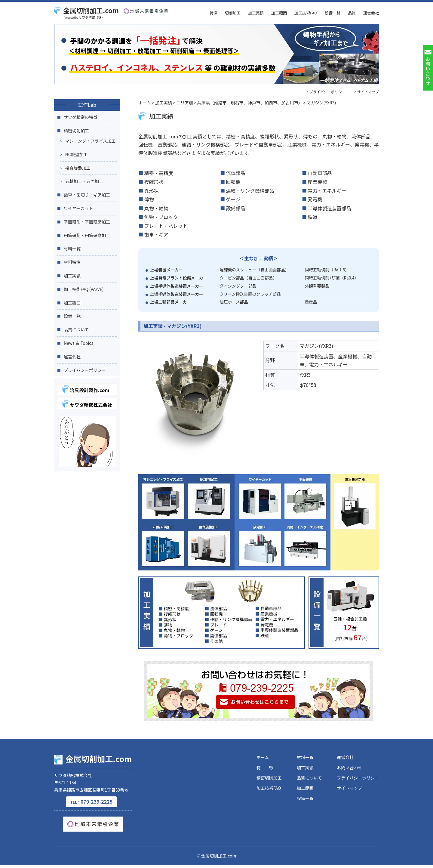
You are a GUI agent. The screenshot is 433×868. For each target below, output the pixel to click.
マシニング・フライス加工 (91, 141)
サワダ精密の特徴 (81, 117)
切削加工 (233, 13)
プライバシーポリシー (85, 370)
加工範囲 (279, 13)
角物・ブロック (161, 217)
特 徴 (265, 768)
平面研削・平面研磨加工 (87, 222)
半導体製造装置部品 (330, 208)
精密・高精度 (159, 173)
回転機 (233, 182)
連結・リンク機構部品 (250, 190)
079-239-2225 (99, 805)
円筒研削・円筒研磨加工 (87, 235)
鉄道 (313, 217)
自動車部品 (320, 173)
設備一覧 (333, 13)
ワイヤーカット (78, 208)
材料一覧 (72, 249)
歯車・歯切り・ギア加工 (87, 195)
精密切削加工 (76, 131)
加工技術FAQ (306, 13)
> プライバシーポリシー (326, 92)
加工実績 (256, 13)
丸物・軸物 (156, 208)
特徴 (213, 13)
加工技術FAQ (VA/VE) (84, 289)
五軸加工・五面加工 (84, 181)
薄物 (149, 199)
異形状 (152, 190)
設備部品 (236, 208)
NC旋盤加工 (77, 154)
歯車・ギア (156, 234)
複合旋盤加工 (78, 168)
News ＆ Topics (78, 343)
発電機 (315, 199)
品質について (76, 329)
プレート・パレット (166, 226)
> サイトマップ (367, 92)
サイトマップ (349, 788)
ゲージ (233, 199)
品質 (352, 13)
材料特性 (72, 262)
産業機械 (318, 182)
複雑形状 (154, 182)
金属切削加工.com (86, 10)
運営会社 (371, 13)
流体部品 (236, 173)
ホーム (263, 757)
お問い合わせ (349, 768)
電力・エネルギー (327, 190)
